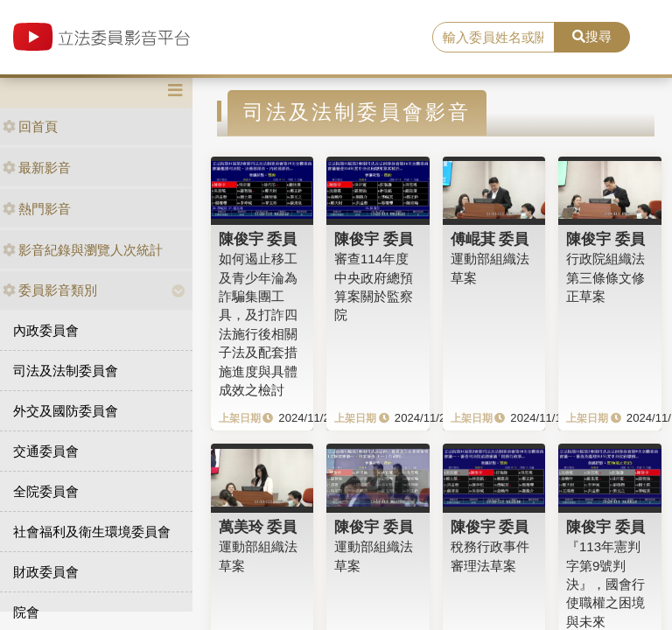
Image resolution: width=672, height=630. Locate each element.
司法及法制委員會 (66, 371)
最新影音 (37, 168)
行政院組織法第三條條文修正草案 (605, 277)
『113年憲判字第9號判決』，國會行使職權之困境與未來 (605, 584)
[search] (493, 38)
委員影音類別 (50, 290)
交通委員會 (46, 451)
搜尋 (592, 36)
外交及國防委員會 (66, 411)
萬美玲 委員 (258, 527)
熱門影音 (37, 209)
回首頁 (30, 126)
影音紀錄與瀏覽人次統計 (83, 250)
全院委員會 (46, 491)
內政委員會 (46, 330)
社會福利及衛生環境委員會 (92, 532)
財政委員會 (46, 572)
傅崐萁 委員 (490, 239)
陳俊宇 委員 (258, 239)
